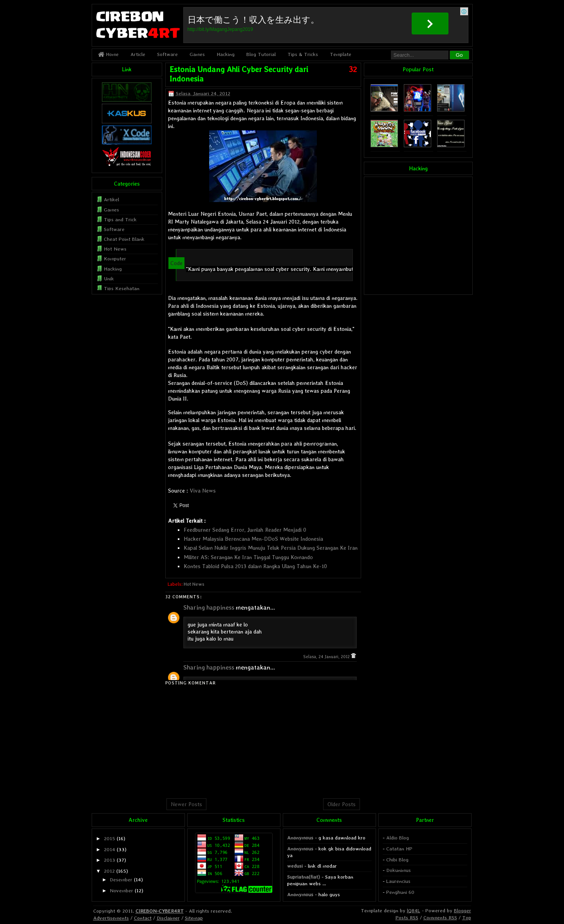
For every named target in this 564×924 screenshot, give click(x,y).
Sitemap (194, 918)
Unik (109, 279)
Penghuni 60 (400, 892)
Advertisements (111, 918)
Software (167, 54)
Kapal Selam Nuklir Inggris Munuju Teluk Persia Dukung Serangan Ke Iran (271, 548)
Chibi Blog (397, 860)
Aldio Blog (398, 838)
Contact (143, 918)
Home (108, 54)
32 (353, 69)
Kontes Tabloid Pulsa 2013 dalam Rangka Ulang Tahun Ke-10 (255, 566)
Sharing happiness (209, 607)
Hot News (194, 584)
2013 (109, 860)
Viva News (203, 491)
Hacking (226, 54)
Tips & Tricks (303, 54)
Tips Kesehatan (122, 288)
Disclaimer (168, 918)
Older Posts (342, 804)
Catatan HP (399, 849)
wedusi (295, 866)
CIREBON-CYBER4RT (160, 911)
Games (197, 54)
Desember (121, 880)
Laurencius (398, 881)
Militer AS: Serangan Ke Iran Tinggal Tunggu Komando (248, 557)
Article (138, 54)
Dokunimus (399, 870)
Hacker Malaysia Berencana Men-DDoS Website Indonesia (253, 539)
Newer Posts (186, 804)
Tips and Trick (120, 219)
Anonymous (300, 838)
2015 (109, 838)
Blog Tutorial (261, 54)
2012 (109, 871)
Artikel (111, 199)
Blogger (463, 910)
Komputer (115, 259)
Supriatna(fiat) (304, 877)
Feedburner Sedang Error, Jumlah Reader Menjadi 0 (245, 530)
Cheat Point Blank (124, 239)
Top (467, 918)
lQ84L (414, 910)
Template (341, 54)
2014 (109, 849)
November (121, 891)
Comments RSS (440, 918)
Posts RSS (407, 918)
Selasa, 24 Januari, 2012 (327, 657)
